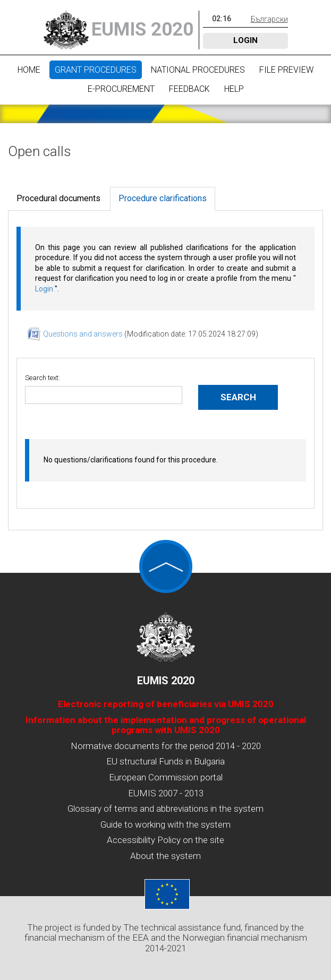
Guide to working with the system (165, 824)
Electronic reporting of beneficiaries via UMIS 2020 (166, 704)
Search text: (43, 378)
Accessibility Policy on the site (165, 840)
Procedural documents (58, 198)
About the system (165, 856)
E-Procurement (121, 89)
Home (29, 70)
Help (234, 89)
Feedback (189, 89)
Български (269, 19)
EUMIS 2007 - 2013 (166, 793)
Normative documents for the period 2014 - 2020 (166, 746)
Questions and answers (84, 334)
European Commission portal (166, 777)
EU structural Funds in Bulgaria (165, 761)
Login (245, 40)
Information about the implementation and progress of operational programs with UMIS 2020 (166, 725)
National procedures (198, 70)
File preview (286, 70)
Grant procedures (96, 70)
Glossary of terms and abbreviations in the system (165, 809)
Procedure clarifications (163, 198)
